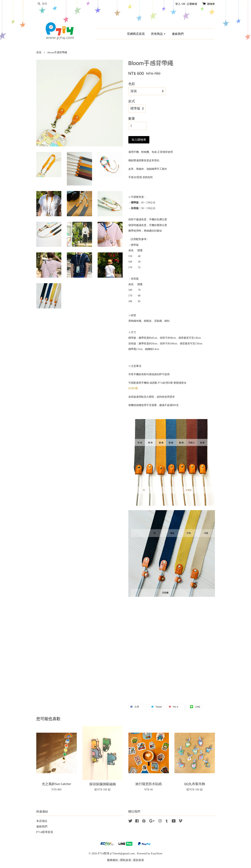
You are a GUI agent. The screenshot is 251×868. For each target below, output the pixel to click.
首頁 (39, 52)
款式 (132, 101)
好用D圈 (133, 388)
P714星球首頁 (45, 832)
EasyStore (157, 853)
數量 (132, 119)
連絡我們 (178, 34)
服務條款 (113, 860)
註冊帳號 (192, 4)
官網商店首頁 (136, 34)
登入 (178, 4)
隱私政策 (126, 860)
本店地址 (42, 821)
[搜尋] (47, 4)
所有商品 (158, 34)
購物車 (211, 4)
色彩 (132, 84)
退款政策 (138, 860)
